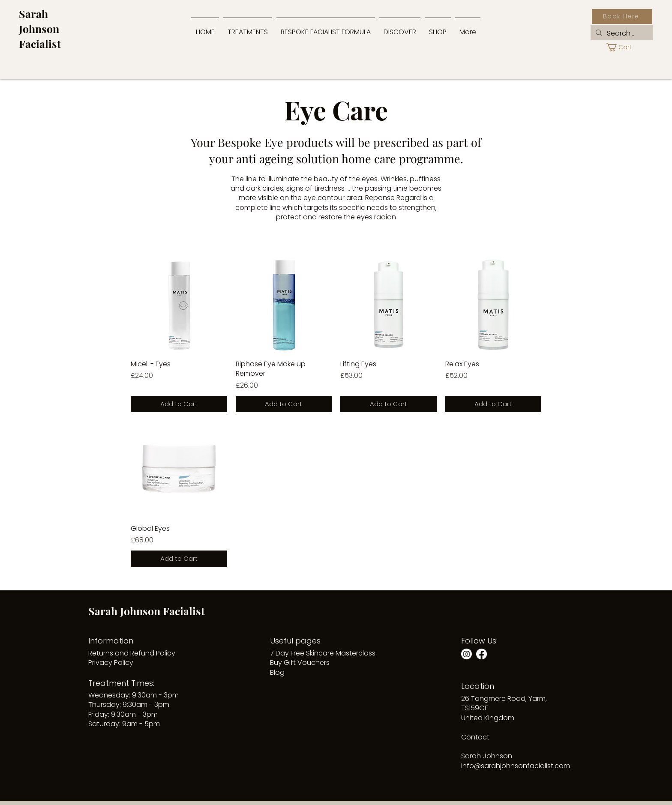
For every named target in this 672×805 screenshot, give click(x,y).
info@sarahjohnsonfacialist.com (516, 766)
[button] (400, 28)
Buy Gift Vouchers (300, 663)
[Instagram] (466, 654)
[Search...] (621, 33)
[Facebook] (481, 654)
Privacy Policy (111, 663)
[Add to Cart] (179, 404)
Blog (277, 672)
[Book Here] (622, 16)
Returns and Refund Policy (132, 653)
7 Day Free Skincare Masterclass (323, 653)
